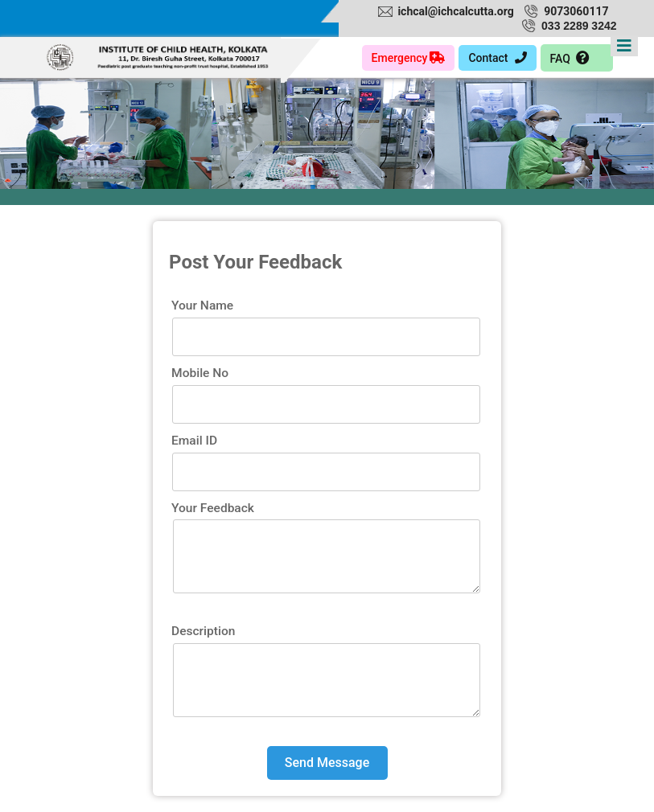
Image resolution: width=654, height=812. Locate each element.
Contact (497, 58)
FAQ (570, 58)
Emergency (409, 58)
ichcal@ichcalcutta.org (455, 11)
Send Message (327, 763)
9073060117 (576, 11)
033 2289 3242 (579, 26)
